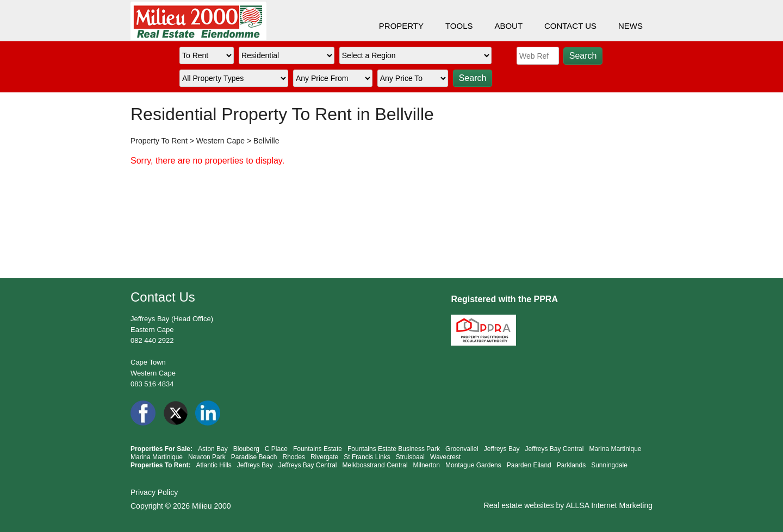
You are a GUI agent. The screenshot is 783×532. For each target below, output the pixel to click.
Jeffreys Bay (502, 449)
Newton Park (207, 457)
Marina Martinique (615, 449)
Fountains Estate (318, 449)
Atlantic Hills (213, 465)
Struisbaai (410, 457)
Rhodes (294, 457)
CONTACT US (570, 26)
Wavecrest (445, 457)
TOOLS (459, 26)
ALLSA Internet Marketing (609, 505)
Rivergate (324, 457)
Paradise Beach (254, 457)
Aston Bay (213, 449)
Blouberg (246, 449)
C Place (276, 449)
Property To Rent (159, 141)
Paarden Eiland (529, 465)
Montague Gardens (473, 465)
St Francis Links (367, 457)
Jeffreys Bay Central (555, 449)
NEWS (630, 26)
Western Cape (220, 141)
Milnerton (427, 465)
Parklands (571, 465)
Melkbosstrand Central (375, 465)
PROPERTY (401, 26)
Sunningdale (609, 465)
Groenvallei (462, 449)
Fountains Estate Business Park (394, 449)
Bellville (266, 141)
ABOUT (508, 26)
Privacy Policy (154, 492)
